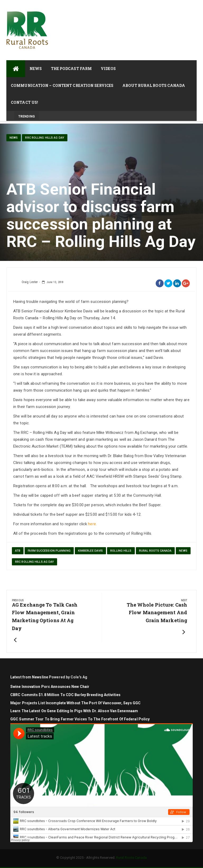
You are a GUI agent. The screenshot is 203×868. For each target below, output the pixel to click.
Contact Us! (24, 102)
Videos (108, 69)
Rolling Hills (121, 551)
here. (92, 524)
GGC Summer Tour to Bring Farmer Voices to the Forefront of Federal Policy (80, 719)
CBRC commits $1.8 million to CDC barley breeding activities (66, 695)
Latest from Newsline (29, 677)
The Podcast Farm (71, 69)
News (36, 69)
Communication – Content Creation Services (62, 85)
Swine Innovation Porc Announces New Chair (50, 687)
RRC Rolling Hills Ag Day (45, 138)
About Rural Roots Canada (154, 85)
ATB (18, 551)
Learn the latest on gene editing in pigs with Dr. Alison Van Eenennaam (74, 711)
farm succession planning (49, 551)
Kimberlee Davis (91, 551)
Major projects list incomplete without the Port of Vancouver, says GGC (76, 703)
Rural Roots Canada (155, 551)
